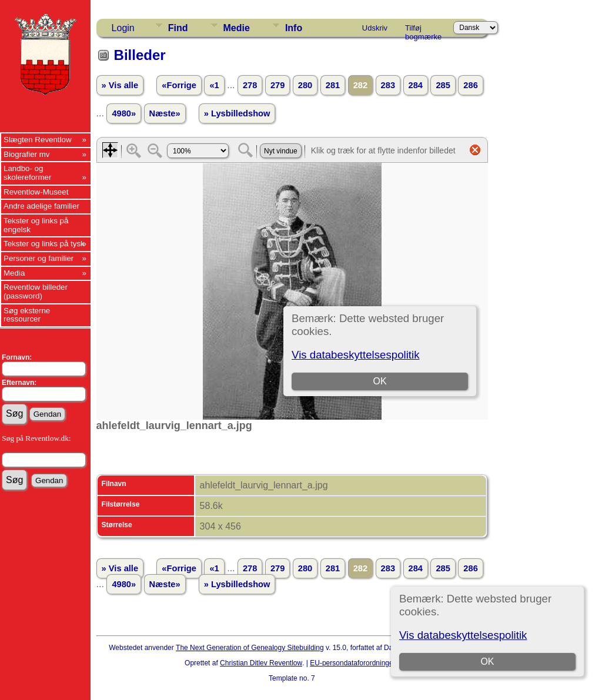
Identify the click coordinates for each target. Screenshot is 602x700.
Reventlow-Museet (36, 192)
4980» (124, 113)
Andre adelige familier (41, 206)
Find (178, 28)
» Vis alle (120, 85)
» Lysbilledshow (237, 113)
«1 (214, 85)
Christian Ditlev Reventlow (261, 663)
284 (416, 85)
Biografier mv (27, 154)
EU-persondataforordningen (353, 663)
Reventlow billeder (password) (36, 292)
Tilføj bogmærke (423, 30)
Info (294, 28)
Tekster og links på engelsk (36, 225)
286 (470, 85)
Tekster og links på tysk (44, 244)
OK (488, 662)
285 (443, 85)
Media (14, 273)
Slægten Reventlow (38, 140)
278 (250, 85)
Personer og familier (39, 258)
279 (277, 85)
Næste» (165, 113)
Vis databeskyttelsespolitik (463, 635)
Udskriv (375, 28)
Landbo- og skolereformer (27, 173)
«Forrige (179, 85)
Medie (237, 28)
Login (123, 28)
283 (388, 85)
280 (305, 85)
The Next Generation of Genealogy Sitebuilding (250, 648)
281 (333, 85)
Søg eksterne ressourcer (27, 315)
